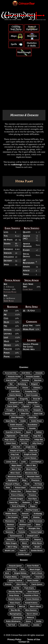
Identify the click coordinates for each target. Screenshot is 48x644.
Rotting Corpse (32, 510)
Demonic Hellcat (16, 581)
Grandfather (33, 425)
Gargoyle (37, 410)
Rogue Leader (15, 510)
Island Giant (11, 443)
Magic (6, 341)
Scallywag (38, 514)
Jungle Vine (28, 325)
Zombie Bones (37, 551)
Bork (7, 573)
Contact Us (24, 642)
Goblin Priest (36, 421)
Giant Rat (32, 417)
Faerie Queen (37, 584)
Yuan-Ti (23, 551)
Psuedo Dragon (17, 499)
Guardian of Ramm (13, 432)
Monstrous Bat (31, 473)
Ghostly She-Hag (16, 592)
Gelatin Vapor (10, 414)
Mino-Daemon (31, 610)
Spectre (11, 528)
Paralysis (8, 349)
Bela (23, 569)
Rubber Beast (11, 514)
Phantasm (35, 480)
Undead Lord (32, 536)
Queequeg (18, 618)
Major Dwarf (17, 465)
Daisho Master (15, 395)
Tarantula (9, 532)
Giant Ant (25, 414)
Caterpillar (26, 577)
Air (5, 314)
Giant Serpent (33, 592)
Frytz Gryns (29, 588)
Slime (38, 525)
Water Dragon (11, 543)
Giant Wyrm (10, 421)
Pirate (27, 484)
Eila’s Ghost (21, 584)
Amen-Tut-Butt (33, 566)
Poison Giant (20, 488)
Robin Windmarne (13, 621)
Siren (22, 521)
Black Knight (35, 569)
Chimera (37, 388)
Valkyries (10, 539)
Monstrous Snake (15, 476)
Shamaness (10, 521)
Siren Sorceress (36, 521)
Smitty (39, 621)
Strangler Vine (34, 528)
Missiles (7, 345)
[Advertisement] (24, 79)
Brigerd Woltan (20, 573)
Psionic (7, 356)
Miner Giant (15, 473)
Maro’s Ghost (35, 606)
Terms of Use (34, 639)
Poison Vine (16, 491)
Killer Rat (33, 451)
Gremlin (32, 428)
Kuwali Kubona (31, 603)
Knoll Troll (15, 458)
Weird (24, 543)
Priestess (32, 495)
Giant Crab (38, 414)
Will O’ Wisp (12, 547)
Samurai (25, 514)
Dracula (8, 584)
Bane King (12, 569)
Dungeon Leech (16, 402)
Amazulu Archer (14, 377)
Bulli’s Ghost (37, 573)
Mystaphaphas (16, 614)
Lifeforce (8, 333)
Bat (11, 384)
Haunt (28, 432)
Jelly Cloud (37, 443)
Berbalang (22, 384)
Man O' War (31, 465)
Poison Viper (31, 491)
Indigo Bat (39, 439)
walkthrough (17, 165)
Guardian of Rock (31, 595)
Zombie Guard (24, 554)
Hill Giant (24, 436)
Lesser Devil (11, 462)
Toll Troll (12, 625)
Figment (26, 406)
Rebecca (30, 618)
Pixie (8, 488)
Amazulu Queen (15, 566)
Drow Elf (36, 399)
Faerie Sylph (12, 406)
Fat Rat (16, 588)
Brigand (34, 384)
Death (6, 322)
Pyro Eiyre (33, 499)
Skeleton (11, 525)
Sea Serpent (13, 517)
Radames (26, 502)
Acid (6, 311)
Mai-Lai (22, 606)
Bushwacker (12, 388)
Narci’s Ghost (32, 614)
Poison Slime (36, 488)
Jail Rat (24, 443)
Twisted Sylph (36, 532)
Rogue (33, 506)
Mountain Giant (33, 476)
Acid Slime (26, 373)
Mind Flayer (31, 469)
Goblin (23, 421)
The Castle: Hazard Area (29, 348)
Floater (37, 406)
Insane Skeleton (33, 599)
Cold (6, 318)
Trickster (22, 532)
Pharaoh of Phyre (13, 484)
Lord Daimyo (36, 462)
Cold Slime (15, 391)
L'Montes (10, 606)
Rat (37, 502)
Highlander (11, 436)
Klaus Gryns (15, 603)
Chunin (25, 388)
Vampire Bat (24, 539)
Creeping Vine (31, 391)
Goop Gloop (14, 595)
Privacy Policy (14, 639)
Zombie (36, 625)
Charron (39, 577)
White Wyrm (37, 543)
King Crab (15, 454)
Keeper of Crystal (17, 451)
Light (6, 337)
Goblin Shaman (16, 425)
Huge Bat (37, 436)
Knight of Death (30, 454)
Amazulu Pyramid (31, 344)
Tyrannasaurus (16, 536)
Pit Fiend (38, 484)
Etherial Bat (33, 402)
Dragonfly (24, 399)
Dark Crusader (32, 395)
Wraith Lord (10, 551)
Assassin (25, 380)
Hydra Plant (28, 329)
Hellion (39, 432)
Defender (11, 399)
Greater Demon (18, 428)
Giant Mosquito (17, 417)
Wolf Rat (26, 547)
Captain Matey (11, 577)
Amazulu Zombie (33, 377)
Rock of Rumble (18, 506)
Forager (10, 410)
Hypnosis (8, 330)
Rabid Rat (13, 502)
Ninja (24, 480)
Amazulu (39, 373)
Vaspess (37, 539)
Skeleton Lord (25, 525)
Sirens (28, 621)
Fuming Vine (23, 410)
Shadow (36, 517)
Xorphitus (24, 625)
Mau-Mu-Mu (15, 610)
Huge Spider (10, 439)
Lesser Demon (30, 458)
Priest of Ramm (17, 495)
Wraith (37, 547)
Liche (23, 462)
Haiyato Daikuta (15, 599)
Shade (25, 517)
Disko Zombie (33, 581)
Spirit (21, 528)
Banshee (38, 380)
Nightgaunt (12, 480)
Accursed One (11, 373)
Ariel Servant (11, 380)
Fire (5, 326)
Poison (7, 353)
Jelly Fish (16, 447)
